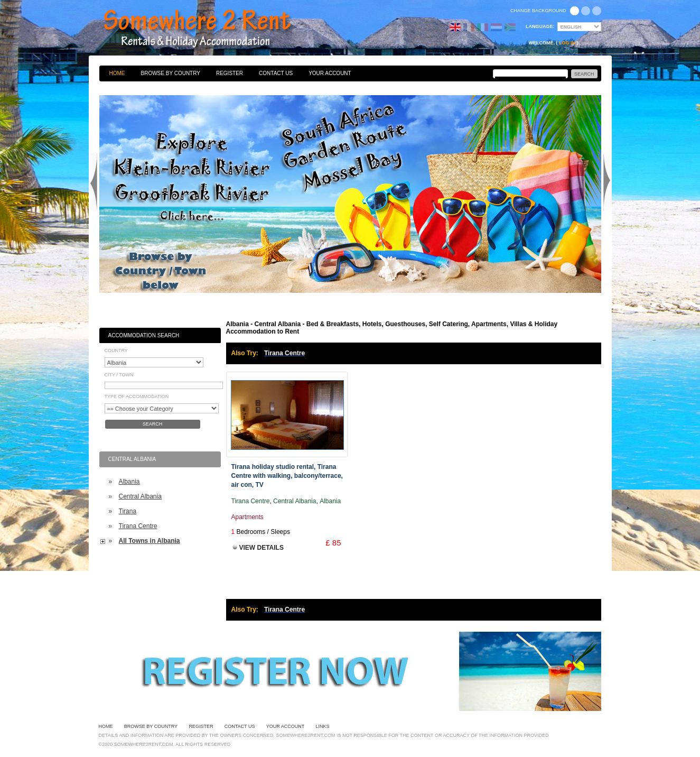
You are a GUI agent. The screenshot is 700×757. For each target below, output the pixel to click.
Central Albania (140, 496)
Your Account (330, 73)
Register (230, 73)
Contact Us (276, 73)
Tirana (128, 511)
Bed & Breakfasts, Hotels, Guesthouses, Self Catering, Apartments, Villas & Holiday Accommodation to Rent (209, 29)
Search (153, 424)
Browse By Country (171, 73)
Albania (129, 482)
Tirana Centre (138, 526)
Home (117, 73)
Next (607, 182)
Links (323, 726)
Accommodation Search (144, 335)
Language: (540, 26)
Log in (567, 43)
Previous (94, 182)
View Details (262, 548)
